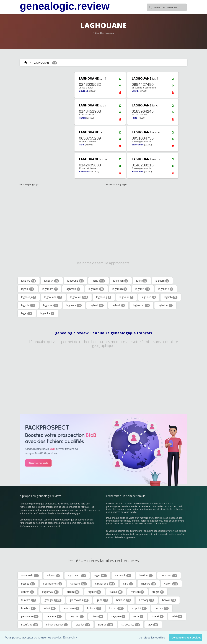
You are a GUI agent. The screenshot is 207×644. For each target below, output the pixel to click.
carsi (128, 584)
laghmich (120, 289)
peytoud (77, 616)
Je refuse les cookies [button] (152, 638)
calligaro (79, 584)
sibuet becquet (57, 625)
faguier (95, 592)
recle (138, 616)
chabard (149, 584)
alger (101, 575)
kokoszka (71, 608)
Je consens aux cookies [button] (187, 638)
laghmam (50, 289)
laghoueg (104, 297)
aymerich (123, 575)
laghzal (97, 305)
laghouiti (149, 297)
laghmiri (143, 289)
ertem (73, 592)
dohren (28, 592)
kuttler (117, 608)
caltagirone (105, 584)
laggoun (52, 281)
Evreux (135, 91)
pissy (98, 616)
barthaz (146, 575)
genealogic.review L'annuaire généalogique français (103, 333)
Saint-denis (138, 145)
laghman (73, 289)
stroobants (131, 625)
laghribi (28, 305)
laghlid (28, 289)
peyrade (54, 616)
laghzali (118, 305)
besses (28, 584)
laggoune (76, 281)
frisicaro (29, 600)
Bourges (83, 91)
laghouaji (29, 297)
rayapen (118, 616)
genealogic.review (65, 6)
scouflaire (30, 625)
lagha (99, 281)
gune (102, 600)
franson (137, 592)
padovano (30, 616)
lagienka (47, 313)
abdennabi (30, 575)
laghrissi (51, 305)
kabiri (50, 608)
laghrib (171, 297)
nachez (162, 608)
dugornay (50, 592)
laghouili (126, 297)
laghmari (96, 289)
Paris (134, 118)
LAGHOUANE (42, 63)
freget (158, 592)
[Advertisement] (43, 94)
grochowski (79, 600)
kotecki (94, 608)
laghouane (53, 297)
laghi (142, 281)
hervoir (169, 600)
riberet (158, 616)
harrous (124, 600)
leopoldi (139, 608)
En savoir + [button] (70, 638)
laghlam (162, 281)
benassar (169, 575)
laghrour (74, 305)
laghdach (121, 281)
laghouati (79, 297)
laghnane (166, 289)
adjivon (53, 575)
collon (171, 584)
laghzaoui (141, 305)
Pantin (82, 118)
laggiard (29, 281)
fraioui (116, 592)
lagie (27, 313)
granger (53, 600)
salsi (177, 616)
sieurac (106, 625)
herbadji (147, 600)
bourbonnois (53, 584)
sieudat (83, 625)
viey (153, 625)
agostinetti (77, 575)
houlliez (28, 608)
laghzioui (165, 305)
